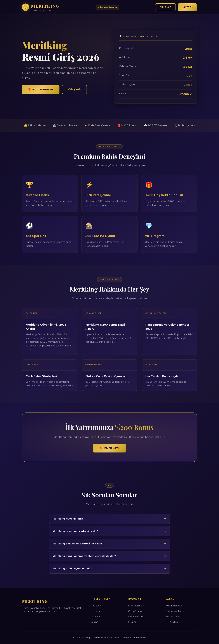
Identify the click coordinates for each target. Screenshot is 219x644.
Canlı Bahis (97, 617)
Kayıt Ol (187, 7)
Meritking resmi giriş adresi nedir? (109, 531)
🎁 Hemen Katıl (110, 448)
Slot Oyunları (135, 617)
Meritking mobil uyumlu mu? (109, 569)
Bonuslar (96, 611)
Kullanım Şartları (175, 606)
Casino (95, 622)
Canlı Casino (135, 611)
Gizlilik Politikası (175, 611)
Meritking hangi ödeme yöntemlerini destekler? (109, 556)
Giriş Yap (165, 7)
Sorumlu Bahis (174, 617)
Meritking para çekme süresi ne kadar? (109, 544)
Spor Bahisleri (136, 606)
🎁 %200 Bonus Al (41, 89)
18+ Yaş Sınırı (173, 622)
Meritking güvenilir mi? (109, 519)
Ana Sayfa (96, 606)
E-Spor (132, 622)
